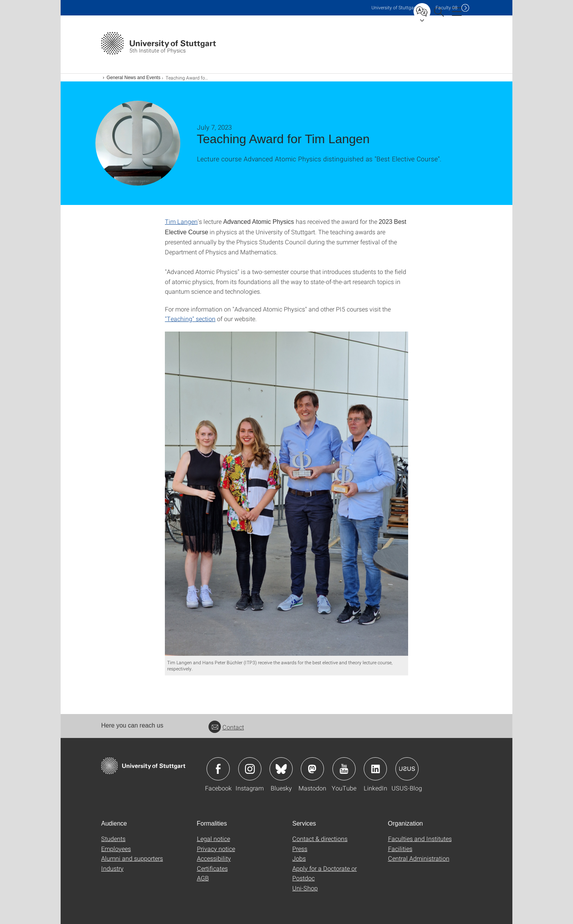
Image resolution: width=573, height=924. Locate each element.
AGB (203, 878)
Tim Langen (181, 221)
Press (300, 849)
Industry (112, 868)
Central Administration (419, 858)
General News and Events (133, 78)
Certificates (212, 868)
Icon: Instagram (250, 769)
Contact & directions (320, 839)
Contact (226, 727)
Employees (116, 849)
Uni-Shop (305, 888)
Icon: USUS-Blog (407, 769)
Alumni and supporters (132, 858)
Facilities (400, 849)
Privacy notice (216, 849)
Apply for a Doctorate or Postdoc (325, 873)
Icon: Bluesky (281, 769)
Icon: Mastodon (312, 769)
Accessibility (214, 858)
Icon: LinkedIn (375, 769)
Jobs (299, 858)
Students (113, 839)
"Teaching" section (190, 319)
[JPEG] (286, 494)
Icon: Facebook (218, 769)
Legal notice (214, 839)
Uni (394, 8)
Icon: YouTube (344, 769)
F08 (447, 8)
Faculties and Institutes (420, 839)
